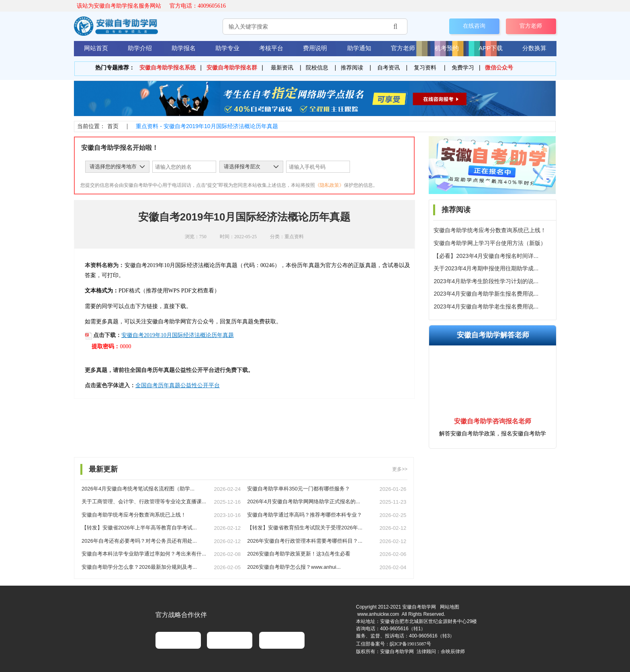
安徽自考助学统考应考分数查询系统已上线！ (490, 230)
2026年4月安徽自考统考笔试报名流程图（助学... (138, 489)
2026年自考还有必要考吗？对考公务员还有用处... (139, 541)
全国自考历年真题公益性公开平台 (178, 385)
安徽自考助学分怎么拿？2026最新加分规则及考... (139, 567)
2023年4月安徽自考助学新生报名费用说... (486, 294)
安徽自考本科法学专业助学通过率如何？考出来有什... (144, 554)
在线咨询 (474, 26)
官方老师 (531, 26)
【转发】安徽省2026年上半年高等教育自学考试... (139, 528)
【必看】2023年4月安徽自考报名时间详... (486, 256)
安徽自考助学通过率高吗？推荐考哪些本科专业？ (305, 515)
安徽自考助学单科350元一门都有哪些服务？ (299, 489)
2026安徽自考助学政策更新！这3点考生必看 (299, 554)
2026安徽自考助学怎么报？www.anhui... (294, 567)
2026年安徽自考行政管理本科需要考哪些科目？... (305, 541)
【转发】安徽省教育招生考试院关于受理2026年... (305, 528)
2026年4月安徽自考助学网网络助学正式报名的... (304, 501)
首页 (113, 126)
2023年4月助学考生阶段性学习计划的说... (486, 281)
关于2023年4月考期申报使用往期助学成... (486, 268)
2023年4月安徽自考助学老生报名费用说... (486, 306)
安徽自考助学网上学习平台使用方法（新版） (490, 243)
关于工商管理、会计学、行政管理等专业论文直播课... (144, 501)
